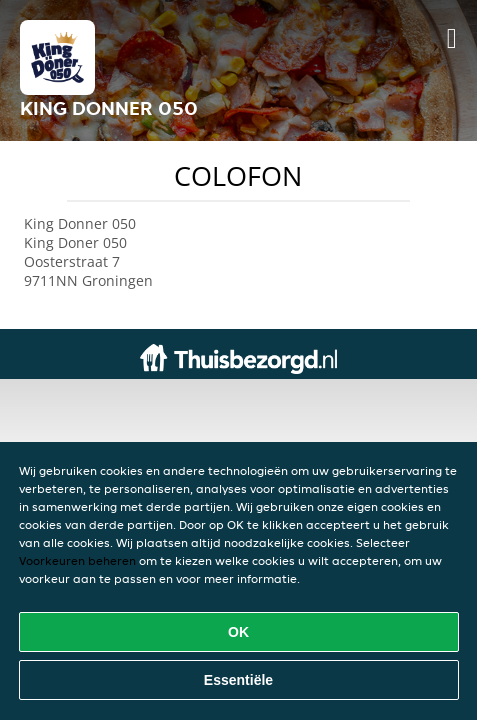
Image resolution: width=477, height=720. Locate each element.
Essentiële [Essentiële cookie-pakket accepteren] (238, 680)
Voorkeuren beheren (77, 560)
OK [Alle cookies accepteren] (238, 632)
